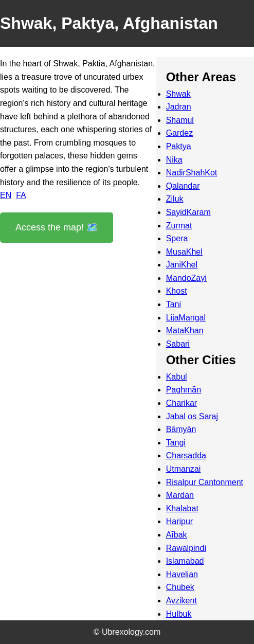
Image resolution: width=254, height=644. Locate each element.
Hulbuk (179, 614)
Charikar (182, 403)
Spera (177, 238)
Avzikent (182, 601)
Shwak (178, 94)
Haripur (179, 521)
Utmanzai (184, 469)
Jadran (179, 107)
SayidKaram (188, 212)
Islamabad (185, 561)
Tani (174, 304)
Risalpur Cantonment (205, 482)
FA (21, 195)
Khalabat (182, 508)
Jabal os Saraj (192, 416)
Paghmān (184, 390)
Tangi (176, 443)
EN (6, 195)
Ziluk (175, 199)
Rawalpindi (186, 548)
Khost (177, 291)
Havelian (182, 574)
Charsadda (186, 455)
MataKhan (185, 330)
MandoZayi (186, 278)
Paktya (179, 146)
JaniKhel (182, 265)
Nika (174, 160)
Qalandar (183, 186)
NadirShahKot (192, 173)
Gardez (179, 133)
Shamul (180, 120)
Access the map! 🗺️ (57, 227)
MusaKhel (184, 252)
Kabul (177, 377)
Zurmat (179, 226)
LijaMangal (186, 318)
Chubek (180, 587)
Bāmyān (181, 429)
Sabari (178, 344)
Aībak (177, 535)
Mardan (180, 495)
